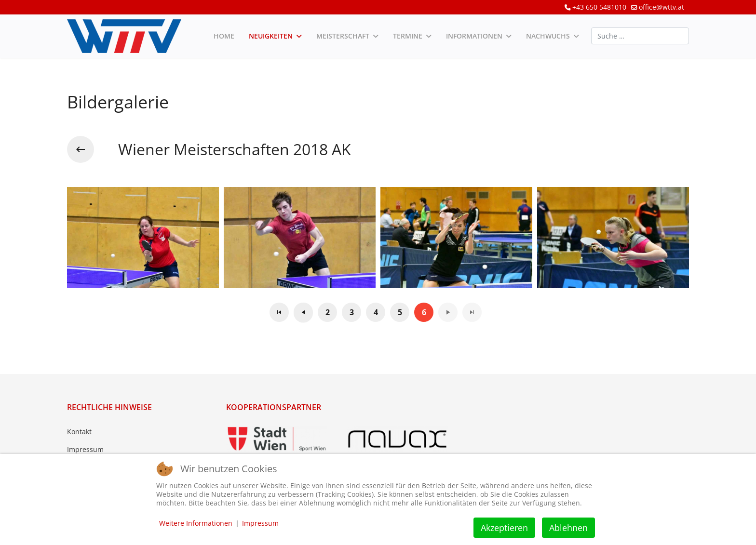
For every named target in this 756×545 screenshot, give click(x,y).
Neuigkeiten (271, 36)
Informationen (474, 36)
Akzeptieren (504, 528)
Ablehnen (568, 528)
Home (224, 36)
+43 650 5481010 (599, 7)
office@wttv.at (661, 7)
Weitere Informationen (196, 523)
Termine (408, 36)
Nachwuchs (548, 36)
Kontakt (79, 432)
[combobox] (640, 36)
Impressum (85, 449)
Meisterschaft (343, 36)
